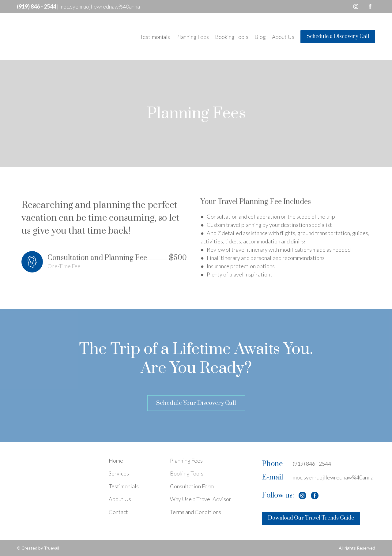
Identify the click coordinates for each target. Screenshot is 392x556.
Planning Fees (192, 37)
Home (116, 460)
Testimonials (155, 37)
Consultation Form (192, 486)
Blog (260, 37)
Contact (118, 512)
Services (119, 473)
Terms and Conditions (196, 512)
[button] (356, 6)
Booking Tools (232, 37)
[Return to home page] (52, 37)
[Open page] (58, 473)
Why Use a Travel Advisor (201, 499)
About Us (283, 37)
